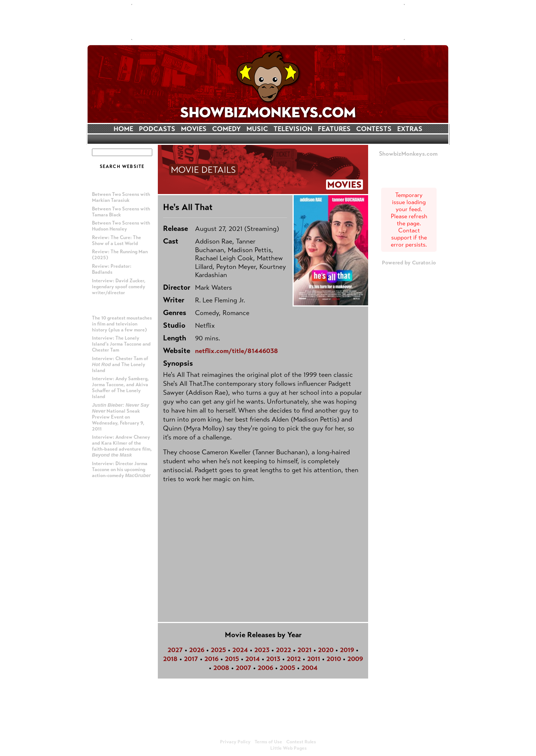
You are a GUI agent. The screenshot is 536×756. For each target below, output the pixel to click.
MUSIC (257, 129)
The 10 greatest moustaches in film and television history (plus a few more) (122, 324)
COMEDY (226, 129)
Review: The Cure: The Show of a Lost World (117, 241)
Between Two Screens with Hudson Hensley (121, 226)
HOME (123, 129)
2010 (334, 659)
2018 (170, 659)
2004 (310, 668)
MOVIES (194, 129)
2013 (273, 659)
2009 (355, 659)
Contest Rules (301, 742)
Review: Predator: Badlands (112, 269)
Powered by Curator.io (409, 263)
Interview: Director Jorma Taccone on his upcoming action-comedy (121, 470)
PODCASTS (157, 129)
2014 (253, 659)
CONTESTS (374, 129)
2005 (287, 668)
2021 (304, 650)
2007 (243, 668)
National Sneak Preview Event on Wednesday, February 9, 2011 (121, 417)
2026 (197, 650)
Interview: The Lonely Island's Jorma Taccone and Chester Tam (121, 344)
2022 (283, 650)
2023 (262, 650)
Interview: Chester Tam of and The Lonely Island (120, 365)
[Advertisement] (268, 22)
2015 (232, 659)
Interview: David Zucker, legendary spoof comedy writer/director (119, 287)
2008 (221, 668)
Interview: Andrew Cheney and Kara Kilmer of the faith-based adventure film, (122, 446)
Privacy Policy (235, 742)
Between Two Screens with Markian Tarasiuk (121, 197)
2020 (326, 650)
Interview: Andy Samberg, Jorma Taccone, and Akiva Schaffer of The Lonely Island (120, 388)
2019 (347, 650)
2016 (211, 659)
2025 (218, 650)
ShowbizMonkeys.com (408, 154)
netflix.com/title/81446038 (237, 351)
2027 (175, 650)
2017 (191, 659)
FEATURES (334, 129)
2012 (294, 659)
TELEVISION (293, 129)
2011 (314, 659)
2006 (265, 668)
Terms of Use (268, 742)
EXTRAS (410, 129)
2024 (240, 650)
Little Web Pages (288, 748)
